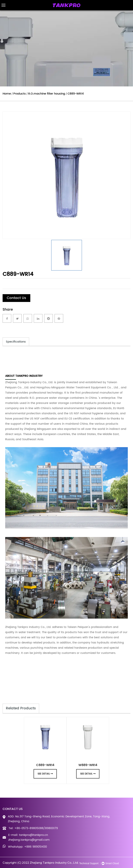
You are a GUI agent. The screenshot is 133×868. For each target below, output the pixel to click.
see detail (45, 774)
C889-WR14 (45, 765)
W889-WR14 (88, 765)
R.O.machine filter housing (47, 94)
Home (7, 94)
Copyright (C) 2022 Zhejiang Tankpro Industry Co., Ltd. (41, 863)
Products (20, 94)
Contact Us (16, 298)
